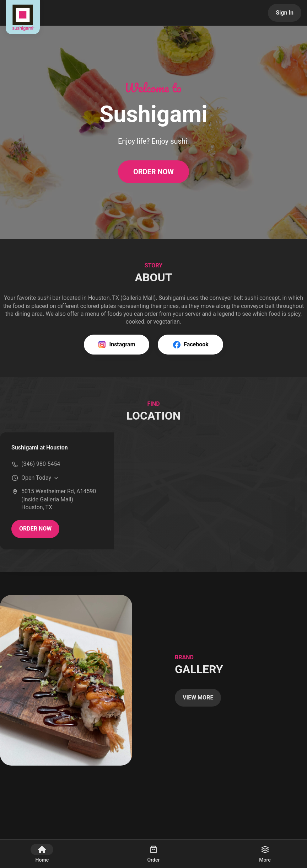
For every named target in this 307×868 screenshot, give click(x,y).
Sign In (285, 13)
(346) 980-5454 (41, 464)
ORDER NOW (153, 172)
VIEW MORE (198, 697)
